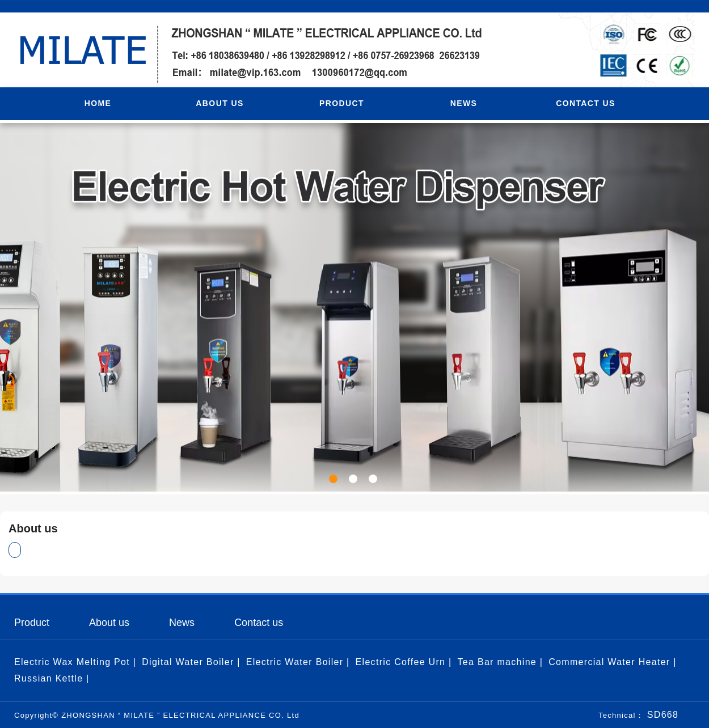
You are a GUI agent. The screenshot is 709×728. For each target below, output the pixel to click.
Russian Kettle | (52, 678)
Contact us (259, 623)
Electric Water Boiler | (298, 662)
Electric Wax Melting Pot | (75, 662)
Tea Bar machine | (500, 662)
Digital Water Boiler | (191, 662)
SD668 (661, 715)
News (182, 623)
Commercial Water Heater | (612, 662)
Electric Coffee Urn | (404, 662)
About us (109, 623)
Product (32, 623)
